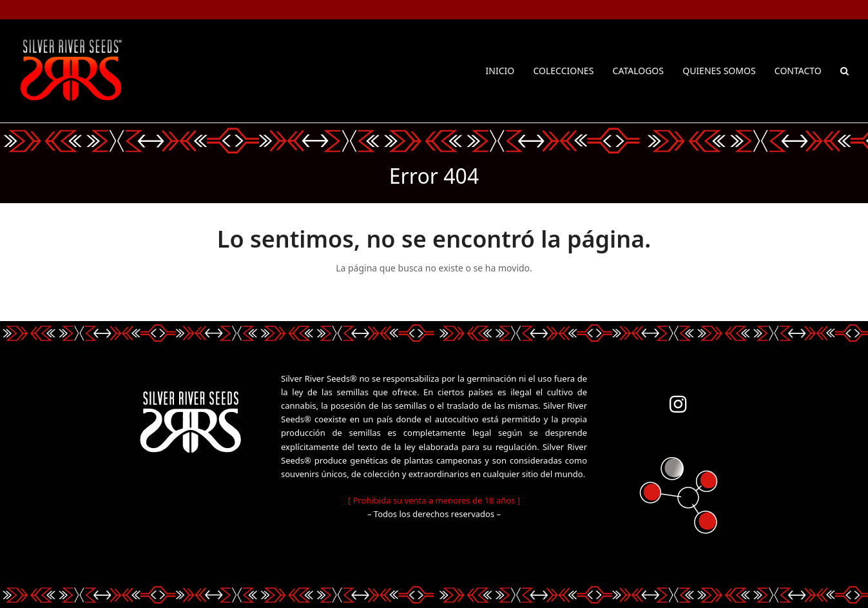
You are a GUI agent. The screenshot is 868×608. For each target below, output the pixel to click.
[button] (844, 71)
